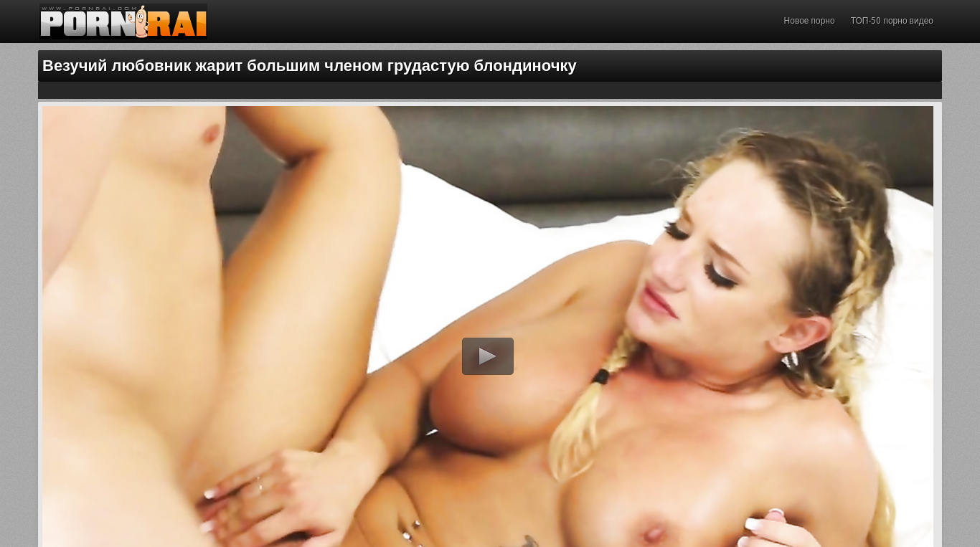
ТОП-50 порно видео (892, 21)
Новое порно (810, 21)
